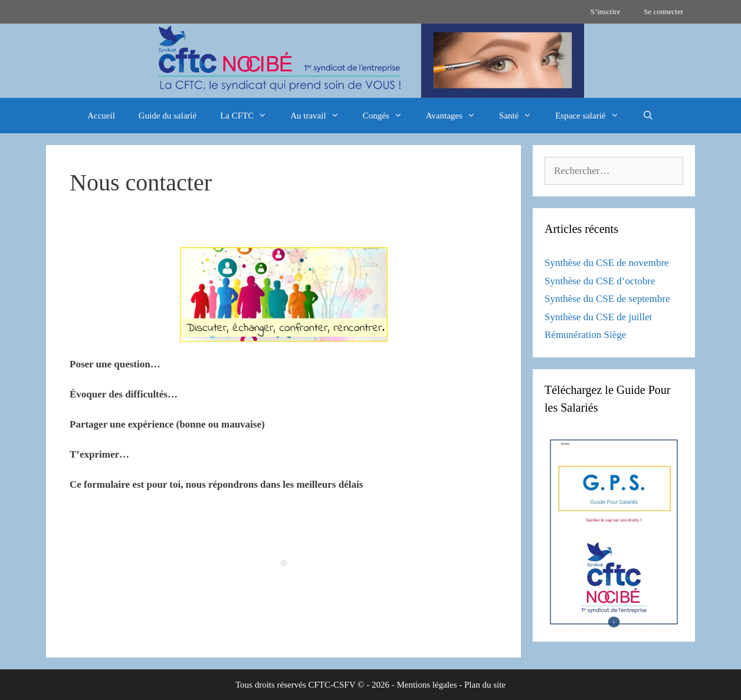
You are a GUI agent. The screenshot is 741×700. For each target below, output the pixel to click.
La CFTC (249, 116)
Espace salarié (593, 116)
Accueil (101, 116)
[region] (370, 61)
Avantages (457, 116)
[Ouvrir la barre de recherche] (648, 116)
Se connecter (663, 11)
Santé (521, 116)
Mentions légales (427, 685)
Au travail (320, 116)
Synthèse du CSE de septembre (607, 299)
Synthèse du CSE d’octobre (600, 281)
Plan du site (485, 685)
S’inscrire (606, 11)
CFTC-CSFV (332, 685)
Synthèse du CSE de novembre (607, 263)
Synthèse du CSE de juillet (598, 317)
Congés (388, 116)
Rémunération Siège (585, 335)
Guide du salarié (168, 116)
